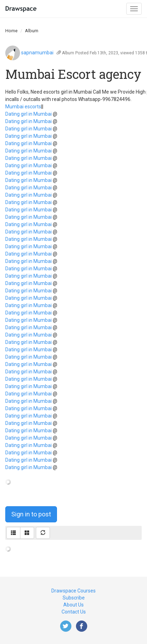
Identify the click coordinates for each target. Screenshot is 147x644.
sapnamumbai (37, 53)
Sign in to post (31, 514)
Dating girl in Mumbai (28, 114)
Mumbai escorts (23, 107)
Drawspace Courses (73, 591)
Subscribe (74, 598)
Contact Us (74, 612)
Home (11, 31)
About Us (73, 605)
